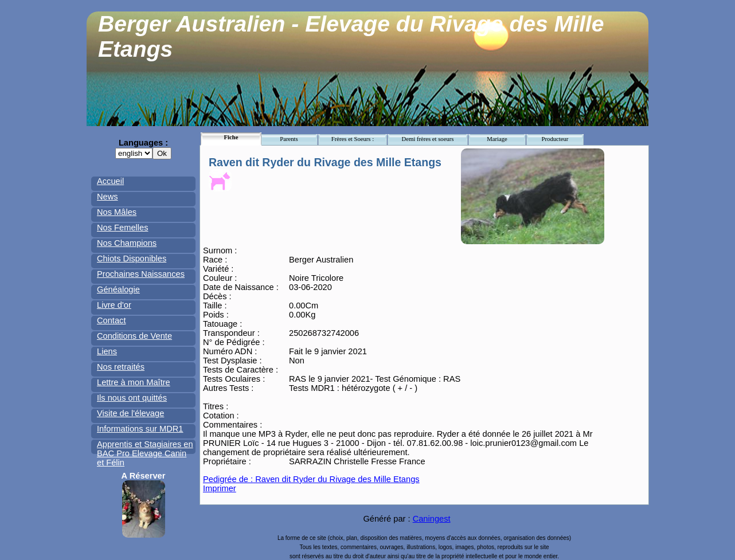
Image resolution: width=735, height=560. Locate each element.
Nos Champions (127, 243)
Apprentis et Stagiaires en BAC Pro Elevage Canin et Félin (145, 453)
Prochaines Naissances (141, 274)
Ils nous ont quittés (132, 398)
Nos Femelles (123, 228)
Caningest (432, 519)
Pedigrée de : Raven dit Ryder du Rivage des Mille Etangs (311, 479)
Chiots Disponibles (132, 259)
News (107, 197)
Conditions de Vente (134, 336)
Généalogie (118, 289)
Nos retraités (121, 367)
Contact (111, 320)
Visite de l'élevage (130, 413)
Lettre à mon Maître (134, 382)
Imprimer (220, 488)
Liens (107, 351)
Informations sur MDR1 (140, 429)
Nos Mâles (117, 212)
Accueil (110, 181)
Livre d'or (114, 305)
